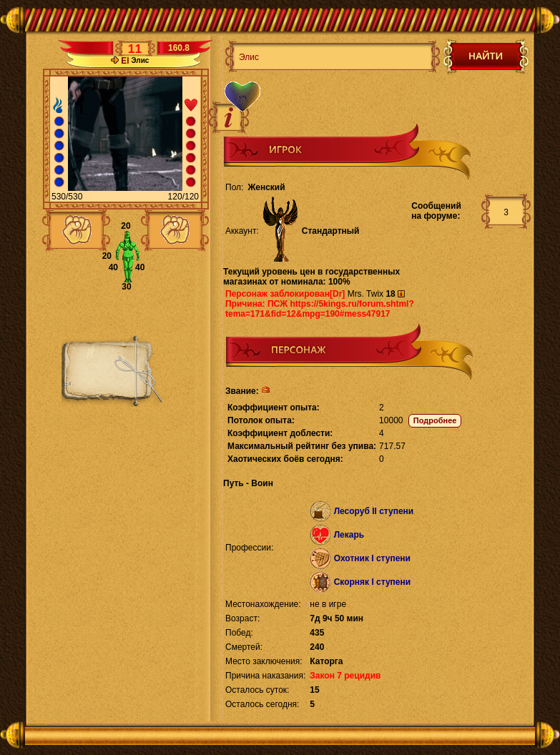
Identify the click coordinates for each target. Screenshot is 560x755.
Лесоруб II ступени (374, 511)
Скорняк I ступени (373, 582)
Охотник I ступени (372, 558)
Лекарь (349, 535)
